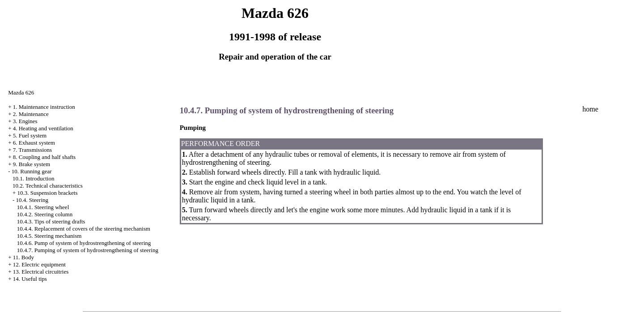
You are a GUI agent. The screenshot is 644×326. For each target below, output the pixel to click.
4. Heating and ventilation (43, 128)
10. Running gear (32, 171)
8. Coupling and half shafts (44, 157)
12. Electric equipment (39, 264)
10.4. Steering (32, 200)
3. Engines (25, 121)
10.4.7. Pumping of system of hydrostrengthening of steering (88, 250)
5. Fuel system (30, 135)
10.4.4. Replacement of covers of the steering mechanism (84, 229)
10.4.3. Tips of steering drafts (51, 221)
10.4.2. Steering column (45, 214)
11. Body (23, 257)
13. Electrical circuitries (41, 272)
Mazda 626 (21, 92)
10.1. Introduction (34, 178)
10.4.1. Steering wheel (43, 207)
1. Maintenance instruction (44, 107)
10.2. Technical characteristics (48, 186)
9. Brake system (32, 164)
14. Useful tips (30, 279)
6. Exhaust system (34, 143)
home (590, 109)
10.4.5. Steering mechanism (49, 236)
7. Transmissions (32, 150)
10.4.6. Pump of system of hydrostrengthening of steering (84, 243)
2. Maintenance (31, 114)
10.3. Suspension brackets (47, 193)
